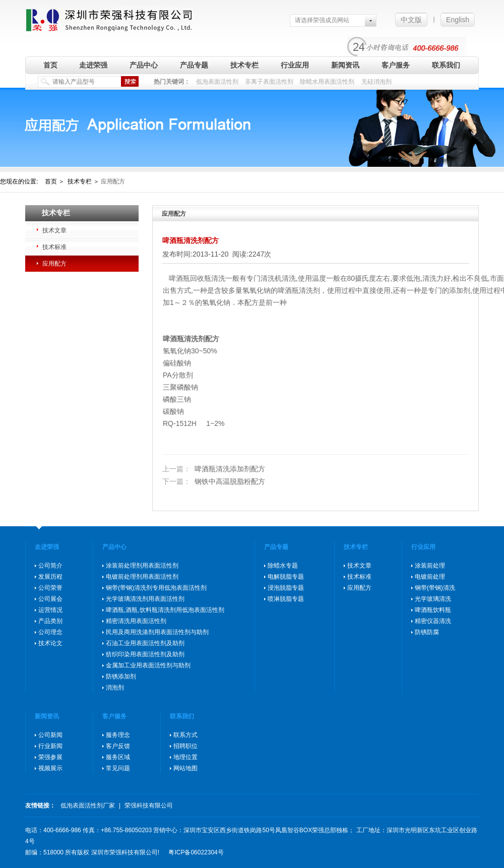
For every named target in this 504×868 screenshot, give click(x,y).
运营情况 (50, 610)
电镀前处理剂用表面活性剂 (142, 577)
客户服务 (396, 65)
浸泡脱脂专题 (286, 588)
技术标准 (54, 247)
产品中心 (144, 65)
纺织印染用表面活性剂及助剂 (145, 654)
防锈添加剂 (121, 676)
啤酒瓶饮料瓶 (433, 610)
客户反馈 (118, 746)
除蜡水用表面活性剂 (327, 82)
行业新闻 (50, 746)
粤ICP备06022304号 (196, 852)
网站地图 (185, 768)
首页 (50, 65)
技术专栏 (244, 65)
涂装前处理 (430, 566)
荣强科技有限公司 (149, 805)
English (458, 20)
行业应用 (295, 65)
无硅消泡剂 (376, 82)
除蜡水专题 (283, 566)
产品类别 (50, 621)
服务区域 (118, 757)
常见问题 (118, 768)
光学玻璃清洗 (433, 599)
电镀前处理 (430, 577)
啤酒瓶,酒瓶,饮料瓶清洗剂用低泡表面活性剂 (165, 610)
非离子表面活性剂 (269, 82)
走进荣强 (93, 65)
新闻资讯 (345, 65)
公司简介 (50, 566)
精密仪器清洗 (433, 621)
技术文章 (54, 230)
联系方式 (185, 735)
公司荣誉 (50, 588)
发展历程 (50, 577)
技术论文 (50, 643)
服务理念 (118, 735)
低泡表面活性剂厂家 (88, 805)
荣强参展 (50, 757)
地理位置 (185, 757)
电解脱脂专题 (286, 577)
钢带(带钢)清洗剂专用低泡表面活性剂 (156, 588)
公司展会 (50, 599)
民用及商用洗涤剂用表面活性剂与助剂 (157, 632)
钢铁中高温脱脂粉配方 (214, 481)
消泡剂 (115, 688)
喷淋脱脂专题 (286, 599)
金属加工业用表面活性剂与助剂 (148, 665)
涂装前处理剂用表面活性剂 (142, 566)
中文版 (411, 20)
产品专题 (194, 65)
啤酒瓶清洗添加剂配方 (214, 469)
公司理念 (50, 632)
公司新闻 (50, 735)
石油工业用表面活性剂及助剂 (145, 643)
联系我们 (446, 65)
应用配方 (54, 264)
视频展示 (50, 768)
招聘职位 (185, 746)
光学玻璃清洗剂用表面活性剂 (145, 599)
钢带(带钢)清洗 (435, 588)
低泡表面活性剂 (217, 82)
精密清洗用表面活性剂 (136, 621)
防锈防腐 (427, 632)
